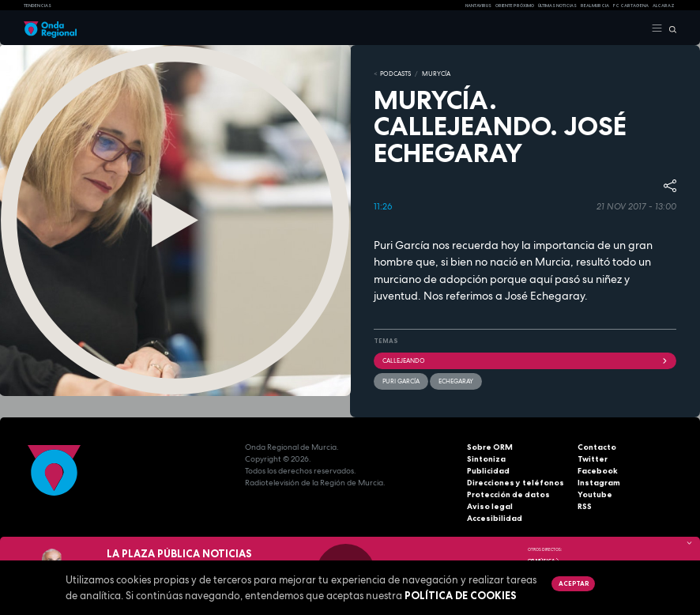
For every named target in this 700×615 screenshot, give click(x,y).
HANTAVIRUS (478, 6)
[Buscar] (670, 28)
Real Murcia (595, 6)
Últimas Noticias (557, 6)
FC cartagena (631, 6)
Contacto (597, 447)
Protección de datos (508, 494)
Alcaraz (664, 6)
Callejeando (525, 360)
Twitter (593, 459)
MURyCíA (436, 74)
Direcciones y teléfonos (516, 483)
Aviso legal (490, 506)
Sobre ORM (490, 447)
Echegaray (456, 381)
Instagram (599, 483)
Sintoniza (486, 459)
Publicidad (488, 471)
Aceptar (574, 583)
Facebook (598, 471)
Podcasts (395, 74)
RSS (585, 506)
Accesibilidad (495, 518)
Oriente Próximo (515, 6)
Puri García (401, 381)
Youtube (595, 494)
